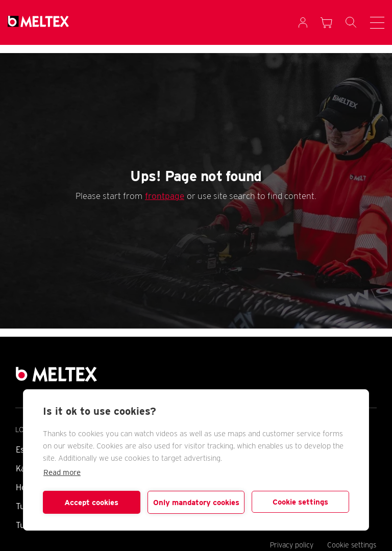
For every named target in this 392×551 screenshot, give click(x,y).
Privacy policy (292, 545)
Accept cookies (91, 503)
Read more (62, 472)
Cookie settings (300, 502)
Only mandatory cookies (196, 503)
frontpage (165, 196)
